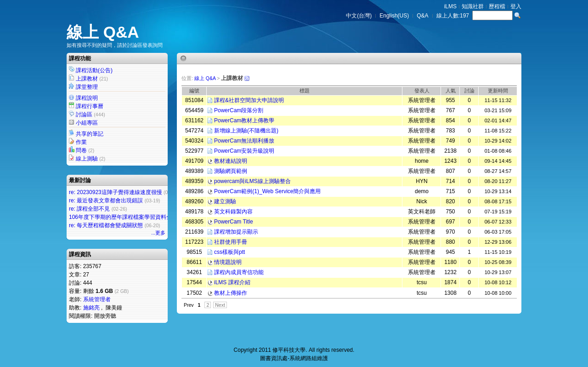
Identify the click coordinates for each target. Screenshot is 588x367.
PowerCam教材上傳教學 (244, 120)
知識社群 (473, 6)
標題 (305, 91)
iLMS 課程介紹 (232, 282)
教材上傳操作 (231, 293)
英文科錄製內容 (233, 212)
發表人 (422, 91)
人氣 (451, 91)
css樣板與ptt (229, 252)
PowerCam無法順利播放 (244, 141)
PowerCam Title (234, 222)
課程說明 (87, 98)
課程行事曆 (90, 106)
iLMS (450, 6)
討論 (469, 91)
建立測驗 (225, 201)
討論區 (84, 115)
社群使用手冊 (231, 242)
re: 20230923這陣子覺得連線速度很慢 (116, 192)
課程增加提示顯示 (236, 232)
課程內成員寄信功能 (239, 272)
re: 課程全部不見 (89, 209)
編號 (194, 91)
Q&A (422, 16)
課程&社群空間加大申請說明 (249, 100)
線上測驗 (87, 159)
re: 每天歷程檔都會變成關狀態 (106, 225)
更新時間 (498, 91)
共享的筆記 (90, 134)
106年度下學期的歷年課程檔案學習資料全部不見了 (131, 217)
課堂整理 (87, 87)
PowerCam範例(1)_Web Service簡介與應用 (268, 191)
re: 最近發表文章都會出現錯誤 (106, 201)
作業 (81, 142)
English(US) (394, 16)
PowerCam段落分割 (239, 110)
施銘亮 (91, 308)
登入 (516, 6)
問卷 (81, 150)
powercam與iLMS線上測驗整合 (252, 181)
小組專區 (87, 123)
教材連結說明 (231, 161)
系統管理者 (97, 299)
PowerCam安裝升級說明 (244, 151)
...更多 (158, 233)
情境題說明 (228, 262)
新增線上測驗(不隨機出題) (246, 131)
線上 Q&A (103, 32)
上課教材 (87, 79)
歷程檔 (497, 6)
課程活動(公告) (94, 70)
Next (220, 305)
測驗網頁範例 (231, 171)
